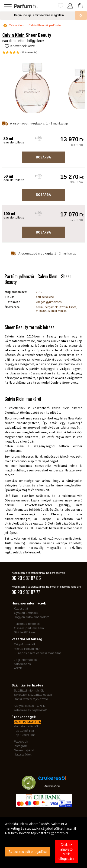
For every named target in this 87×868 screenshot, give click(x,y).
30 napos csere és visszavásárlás (38, 653)
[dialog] (43, 842)
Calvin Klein (16, 25)
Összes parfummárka (29, 628)
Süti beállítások (25, 632)
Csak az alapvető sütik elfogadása (66, 852)
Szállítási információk (29, 690)
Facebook (21, 742)
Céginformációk (25, 644)
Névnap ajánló (24, 750)
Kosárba (43, 157)
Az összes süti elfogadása (28, 852)
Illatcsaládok (23, 754)
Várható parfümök (26, 726)
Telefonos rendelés (27, 624)
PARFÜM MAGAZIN (28, 722)
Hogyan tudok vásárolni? (31, 617)
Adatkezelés (22, 664)
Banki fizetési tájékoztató (31, 699)
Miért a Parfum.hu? (27, 649)
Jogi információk (25, 660)
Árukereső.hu (52, 786)
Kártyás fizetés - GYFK (29, 706)
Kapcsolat (21, 609)
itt (52, 833)
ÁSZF (18, 668)
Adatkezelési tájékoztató (31, 710)
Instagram (21, 746)
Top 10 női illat (24, 731)
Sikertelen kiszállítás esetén (33, 695)
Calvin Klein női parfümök (45, 25)
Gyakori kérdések (26, 613)
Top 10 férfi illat (24, 735)
